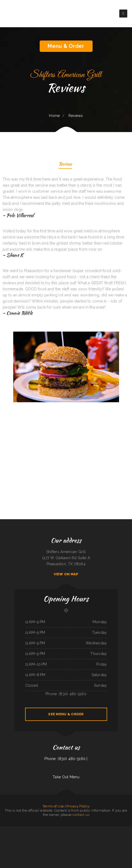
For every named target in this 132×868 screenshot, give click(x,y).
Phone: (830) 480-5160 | (66, 759)
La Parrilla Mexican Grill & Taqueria (6, 829)
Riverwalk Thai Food (63, 829)
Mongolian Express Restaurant (108, 842)
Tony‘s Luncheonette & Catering (55, 842)
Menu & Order (66, 46)
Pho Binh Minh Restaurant (81, 835)
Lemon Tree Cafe (81, 848)
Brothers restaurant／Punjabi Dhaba (31, 835)
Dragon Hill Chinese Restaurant (122, 835)
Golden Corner (116, 829)
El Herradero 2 (74, 848)
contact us (81, 815)
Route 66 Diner (110, 829)
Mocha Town (121, 829)
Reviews (65, 164)
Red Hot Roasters (73, 835)
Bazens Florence (40, 835)
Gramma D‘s (88, 835)
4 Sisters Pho (22, 829)
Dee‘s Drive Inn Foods (55, 829)
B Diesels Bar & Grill (127, 829)
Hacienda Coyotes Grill (100, 835)
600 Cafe (68, 842)
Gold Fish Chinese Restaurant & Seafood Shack (21, 842)
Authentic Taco (107, 835)
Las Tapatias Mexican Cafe (125, 842)
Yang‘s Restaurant (113, 835)
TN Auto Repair (78, 829)
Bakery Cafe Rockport (4, 835)
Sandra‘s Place (63, 848)
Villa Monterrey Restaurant (19, 835)
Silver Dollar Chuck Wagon (45, 842)
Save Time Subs (93, 835)
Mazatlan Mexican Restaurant (48, 835)
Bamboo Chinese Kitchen (82, 842)
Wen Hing (35, 829)
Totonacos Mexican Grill (29, 829)
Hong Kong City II (85, 829)
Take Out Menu (66, 777)
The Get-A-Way (97, 829)
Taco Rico (74, 829)
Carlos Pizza (57, 848)
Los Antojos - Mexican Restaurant (92, 842)
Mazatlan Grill (91, 829)
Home (54, 116)
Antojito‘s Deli (31, 842)
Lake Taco (8, 842)
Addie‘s (12, 842)
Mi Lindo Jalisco (40, 829)
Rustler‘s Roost (63, 842)
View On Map (66, 574)
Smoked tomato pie (11, 835)
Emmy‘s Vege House (104, 829)
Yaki (67, 829)
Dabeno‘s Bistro (68, 848)
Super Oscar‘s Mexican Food (64, 835)
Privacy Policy (78, 806)
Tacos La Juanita (56, 835)
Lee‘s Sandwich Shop (16, 829)
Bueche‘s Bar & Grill (47, 829)
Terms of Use (53, 806)
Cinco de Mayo (101, 842)
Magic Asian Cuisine (117, 842)
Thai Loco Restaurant (74, 842)
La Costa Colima (37, 842)
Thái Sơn (70, 829)
